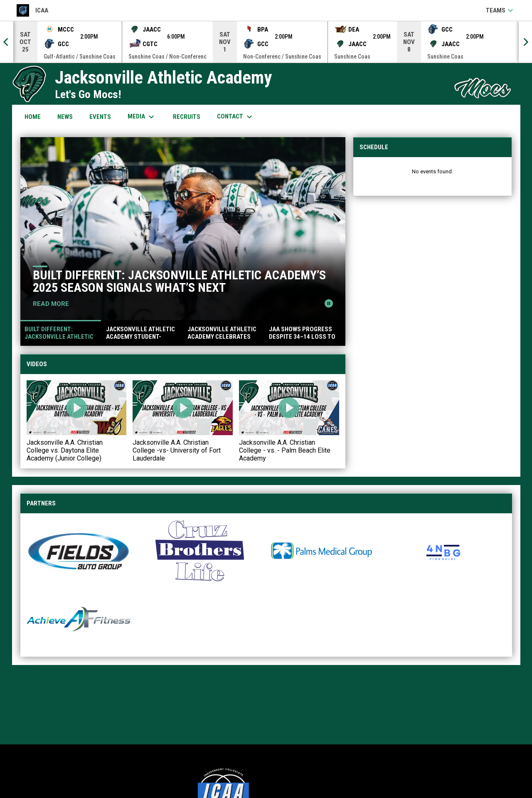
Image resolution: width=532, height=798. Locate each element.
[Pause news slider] (329, 303)
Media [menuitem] (142, 117)
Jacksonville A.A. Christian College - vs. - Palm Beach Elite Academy (285, 450)
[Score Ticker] (266, 42)
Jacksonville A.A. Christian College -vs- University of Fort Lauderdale (177, 450)
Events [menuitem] (100, 117)
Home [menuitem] (33, 117)
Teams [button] (501, 10)
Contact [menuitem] (236, 117)
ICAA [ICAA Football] (32, 10)
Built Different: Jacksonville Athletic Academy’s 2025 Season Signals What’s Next (179, 281)
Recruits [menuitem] (187, 117)
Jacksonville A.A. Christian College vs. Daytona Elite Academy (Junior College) (65, 450)
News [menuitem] (65, 117)
